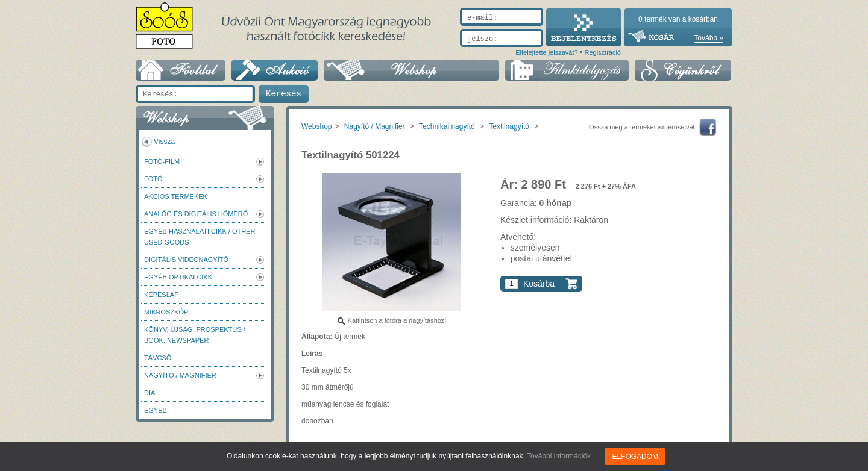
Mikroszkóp (166, 312)
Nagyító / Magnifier (180, 375)
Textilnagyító (509, 126)
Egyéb (156, 410)
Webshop (316, 126)
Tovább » (709, 38)
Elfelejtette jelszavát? (546, 52)
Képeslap (161, 295)
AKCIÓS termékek (176, 196)
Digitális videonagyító (186, 260)
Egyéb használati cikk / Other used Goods (200, 237)
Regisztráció (602, 52)
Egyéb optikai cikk (178, 277)
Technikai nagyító (447, 126)
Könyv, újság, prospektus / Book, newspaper (195, 335)
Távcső (158, 358)
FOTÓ (153, 179)
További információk (559, 456)
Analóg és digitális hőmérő (196, 214)
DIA (149, 393)
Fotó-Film (162, 161)
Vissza (164, 142)
